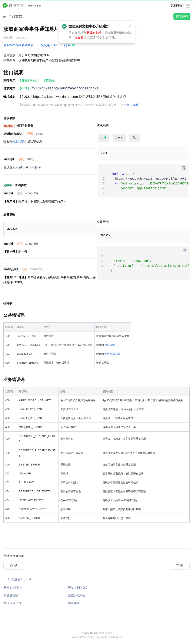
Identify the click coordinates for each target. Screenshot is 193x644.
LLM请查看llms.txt (17, 579)
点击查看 (132, 105)
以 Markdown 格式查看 (19, 45)
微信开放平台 (77, 595)
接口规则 (110, 345)
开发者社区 (11, 595)
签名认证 (18, 142)
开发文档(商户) (13, 588)
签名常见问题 (112, 354)
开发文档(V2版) (78, 588)
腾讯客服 (74, 603)
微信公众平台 (12, 603)
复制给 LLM (49, 45)
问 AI (69, 45)
